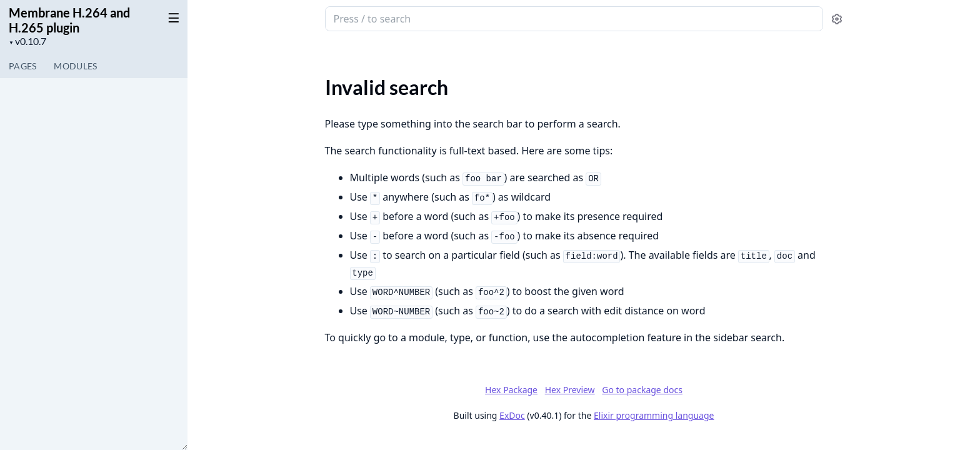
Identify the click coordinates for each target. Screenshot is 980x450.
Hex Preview (570, 390)
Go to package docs (642, 390)
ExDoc (512, 415)
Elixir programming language (654, 415)
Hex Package (511, 390)
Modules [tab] (75, 66)
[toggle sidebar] (171, 17)
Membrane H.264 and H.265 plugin (69, 20)
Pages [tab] (22, 66)
